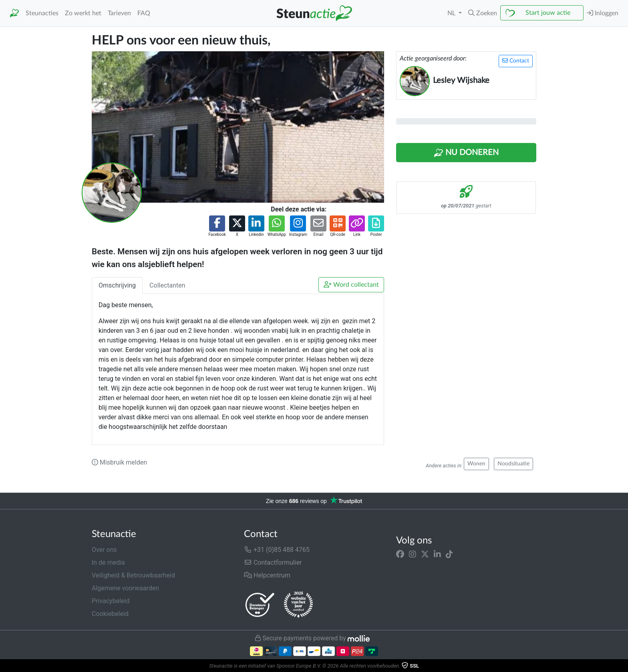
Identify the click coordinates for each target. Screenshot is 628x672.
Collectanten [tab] (167, 285)
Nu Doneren (466, 153)
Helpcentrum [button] (267, 575)
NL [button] (452, 13)
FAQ (144, 13)
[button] (483, 13)
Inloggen (603, 13)
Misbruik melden (119, 462)
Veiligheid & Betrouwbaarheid (133, 575)
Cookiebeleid (110, 614)
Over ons (104, 550)
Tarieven (119, 13)
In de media (108, 562)
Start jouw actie (548, 13)
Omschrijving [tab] (117, 285)
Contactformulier (273, 562)
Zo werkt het (83, 13)
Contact (516, 61)
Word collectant (351, 285)
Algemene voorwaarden (125, 588)
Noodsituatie (513, 464)
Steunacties (42, 13)
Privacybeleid (111, 601)
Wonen (476, 464)
